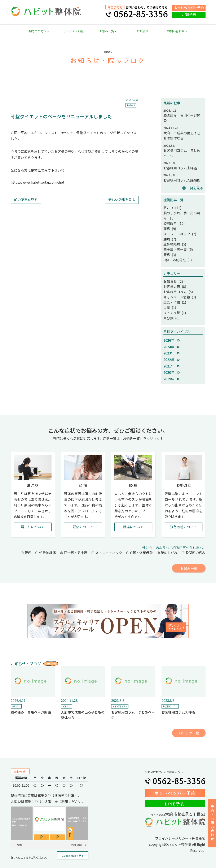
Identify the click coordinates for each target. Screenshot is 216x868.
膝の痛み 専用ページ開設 (31, 702)
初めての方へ (39, 31)
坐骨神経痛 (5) (173, 240)
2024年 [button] (172, 336)
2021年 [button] (172, 356)
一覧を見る (193, 188)
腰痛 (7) (169, 235)
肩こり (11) (171, 207)
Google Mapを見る (73, 845)
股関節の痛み (194, 542)
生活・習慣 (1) (173, 294)
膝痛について (133, 516)
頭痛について (83, 516)
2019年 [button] (172, 369)
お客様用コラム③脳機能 (182, 180)
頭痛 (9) (169, 226)
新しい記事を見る (122, 200)
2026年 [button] (172, 330)
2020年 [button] (172, 362)
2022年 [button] (172, 349)
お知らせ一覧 (189, 723)
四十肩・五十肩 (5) (176, 245)
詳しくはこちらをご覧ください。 (30, 847)
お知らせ (142, 31)
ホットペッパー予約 (189, 8)
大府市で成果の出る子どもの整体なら (182, 136)
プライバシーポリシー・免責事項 (180, 828)
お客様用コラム (120, 696)
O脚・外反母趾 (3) (176, 254)
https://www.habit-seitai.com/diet (38, 182)
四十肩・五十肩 (74, 542)
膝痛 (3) (169, 250)
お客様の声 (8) (173, 280)
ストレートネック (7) (178, 231)
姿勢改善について (184, 516)
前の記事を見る (26, 200)
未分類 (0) (170, 308)
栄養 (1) (169, 299)
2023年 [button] (172, 343)
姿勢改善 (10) (173, 221)
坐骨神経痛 (46, 542)
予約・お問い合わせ (212, 823)
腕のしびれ (167, 542)
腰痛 (26, 542)
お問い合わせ (177, 31)
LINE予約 (189, 14)
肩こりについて (33, 516)
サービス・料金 (74, 31)
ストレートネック (107, 542)
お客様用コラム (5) (176, 284)
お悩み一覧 (108, 31)
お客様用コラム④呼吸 (180, 168)
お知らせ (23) (173, 275)
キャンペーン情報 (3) (178, 289)
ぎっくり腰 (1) (173, 303)
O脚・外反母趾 (140, 542)
